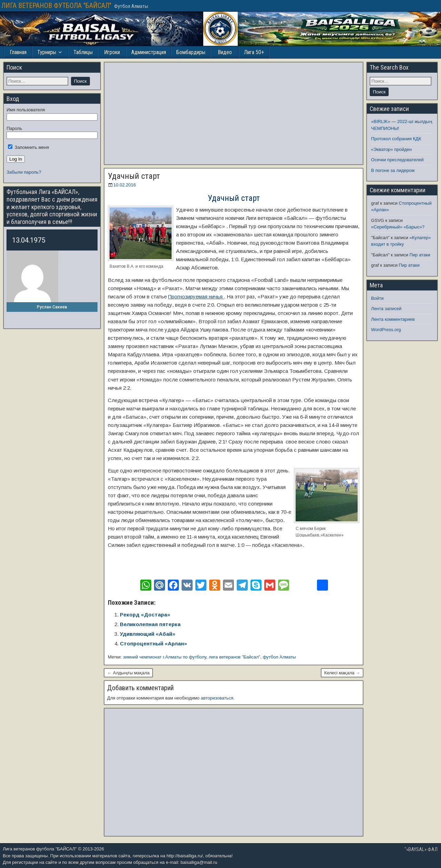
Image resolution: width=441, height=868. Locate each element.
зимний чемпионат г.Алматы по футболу (165, 657)
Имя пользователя (26, 110)
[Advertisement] (234, 113)
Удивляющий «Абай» (148, 634)
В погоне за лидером (393, 170)
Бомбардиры (191, 52)
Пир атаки (420, 255)
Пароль (14, 128)
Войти (377, 298)
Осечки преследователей (397, 160)
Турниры (47, 52)
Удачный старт (134, 176)
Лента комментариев (393, 319)
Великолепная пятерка (150, 624)
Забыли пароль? (24, 172)
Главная (18, 52)
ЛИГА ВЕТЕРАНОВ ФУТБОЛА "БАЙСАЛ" (56, 6)
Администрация (149, 52)
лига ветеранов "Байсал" (235, 657)
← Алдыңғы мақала (128, 673)
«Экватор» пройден (391, 149)
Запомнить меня (28, 147)
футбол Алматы (279, 657)
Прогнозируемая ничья (196, 297)
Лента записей (386, 309)
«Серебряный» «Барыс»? (398, 227)
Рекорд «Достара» (145, 615)
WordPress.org (386, 330)
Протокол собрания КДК (396, 139)
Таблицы (83, 52)
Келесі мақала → (342, 673)
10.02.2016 (125, 185)
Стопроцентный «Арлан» (153, 644)
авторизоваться (217, 698)
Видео (225, 52)
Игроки (112, 52)
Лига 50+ (254, 52)
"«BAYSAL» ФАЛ (421, 849)
